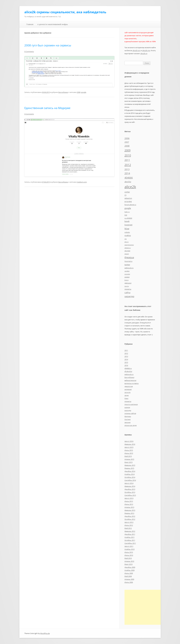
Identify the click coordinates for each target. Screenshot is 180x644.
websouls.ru (129, 374)
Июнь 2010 (129, 555)
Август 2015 (129, 447)
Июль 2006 (129, 582)
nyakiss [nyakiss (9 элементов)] (128, 235)
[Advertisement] (145, 607)
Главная (30, 24)
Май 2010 (128, 558)
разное (127, 407)
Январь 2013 (129, 513)
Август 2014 (129, 483)
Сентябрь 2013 (130, 495)
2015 (126, 362)
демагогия (129, 386)
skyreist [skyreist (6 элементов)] (127, 251)
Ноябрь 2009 (129, 570)
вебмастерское (130, 380)
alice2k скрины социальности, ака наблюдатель (65, 12)
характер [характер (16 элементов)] (129, 296)
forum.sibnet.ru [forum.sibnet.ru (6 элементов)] (130, 205)
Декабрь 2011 (130, 534)
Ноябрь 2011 (129, 537)
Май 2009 (128, 576)
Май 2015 (128, 456)
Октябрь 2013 (130, 492)
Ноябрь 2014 (129, 474)
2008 (79, 92)
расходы (128, 410)
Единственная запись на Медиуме (47, 108)
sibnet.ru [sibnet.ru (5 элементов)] (128, 248)
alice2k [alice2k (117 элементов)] (130, 187)
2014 (126, 359)
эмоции (127, 422)
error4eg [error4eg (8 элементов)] (128, 201)
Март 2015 (128, 462)
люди (127, 395)
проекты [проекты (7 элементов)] (128, 289)
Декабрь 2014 (130, 471)
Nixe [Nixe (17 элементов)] (127, 229)
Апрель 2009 (129, 579)
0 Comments (29, 51)
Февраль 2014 (130, 486)
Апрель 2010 (129, 561)
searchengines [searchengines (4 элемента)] (129, 245)
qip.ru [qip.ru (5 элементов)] (126, 242)
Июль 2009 (129, 573)
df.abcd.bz (128, 371)
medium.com (82, 182)
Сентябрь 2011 (130, 543)
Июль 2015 (129, 450)
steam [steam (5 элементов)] (127, 254)
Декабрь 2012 (130, 516)
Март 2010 (128, 564)
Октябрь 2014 (130, 477)
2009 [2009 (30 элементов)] (127, 150)
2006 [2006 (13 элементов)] (127, 138)
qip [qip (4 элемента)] (126, 239)
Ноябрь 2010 (129, 549)
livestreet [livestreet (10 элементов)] (128, 225)
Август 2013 (129, 498)
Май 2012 (128, 528)
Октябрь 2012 (130, 519)
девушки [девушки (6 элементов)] (128, 283)
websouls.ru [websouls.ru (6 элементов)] (129, 268)
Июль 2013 (129, 501)
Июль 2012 (129, 525)
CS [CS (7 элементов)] (125, 195)
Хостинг (128, 419)
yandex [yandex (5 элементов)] (127, 271)
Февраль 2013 (130, 510)
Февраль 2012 (130, 531)
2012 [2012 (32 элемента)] (128, 165)
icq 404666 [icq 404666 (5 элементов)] (128, 218)
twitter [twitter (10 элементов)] (127, 265)
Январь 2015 (129, 468)
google (84, 92)
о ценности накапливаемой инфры (53, 24)
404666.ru (128, 368)
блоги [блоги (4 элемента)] (126, 280)
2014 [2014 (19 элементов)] (127, 173)
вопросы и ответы (132, 383)
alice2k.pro (136, 50)
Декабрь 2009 (130, 567)
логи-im (127, 392)
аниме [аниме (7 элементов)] (127, 277)
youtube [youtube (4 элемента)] (127, 274)
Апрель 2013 (129, 507)
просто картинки (131, 404)
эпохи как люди (131, 425)
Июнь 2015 (129, 453)
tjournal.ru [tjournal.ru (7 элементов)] (128, 261)
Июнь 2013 (129, 504)
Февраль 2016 (130, 444)
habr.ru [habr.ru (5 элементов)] (127, 212)
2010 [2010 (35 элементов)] (128, 155)
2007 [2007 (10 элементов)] (127, 142)
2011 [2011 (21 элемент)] (127, 160)
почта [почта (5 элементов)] (127, 286)
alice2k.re (144, 53)
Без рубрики (63, 92)
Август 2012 (129, 522)
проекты (128, 401)
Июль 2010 (129, 552)
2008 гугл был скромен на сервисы (48, 45)
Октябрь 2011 (130, 540)
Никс (126, 398)
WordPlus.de (45, 633)
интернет (128, 389)
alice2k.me (146, 50)
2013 (126, 356)
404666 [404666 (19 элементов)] (129, 178)
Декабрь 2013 (130, 489)
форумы (128, 416)
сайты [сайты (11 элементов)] (127, 292)
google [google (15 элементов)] (128, 208)
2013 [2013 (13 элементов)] (127, 169)
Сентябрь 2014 (130, 480)
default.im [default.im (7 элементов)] (128, 198)
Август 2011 (129, 546)
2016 (126, 365)
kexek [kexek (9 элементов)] (127, 221)
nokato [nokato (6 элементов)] (127, 232)
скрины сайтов (130, 413)
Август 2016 (129, 441)
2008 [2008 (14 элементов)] (127, 146)
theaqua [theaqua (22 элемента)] (129, 257)
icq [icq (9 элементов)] (126, 215)
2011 (126, 350)
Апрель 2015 (129, 459)
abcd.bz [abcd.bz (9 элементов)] (128, 182)
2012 (126, 353)
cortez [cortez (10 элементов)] (127, 192)
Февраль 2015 (130, 465)
